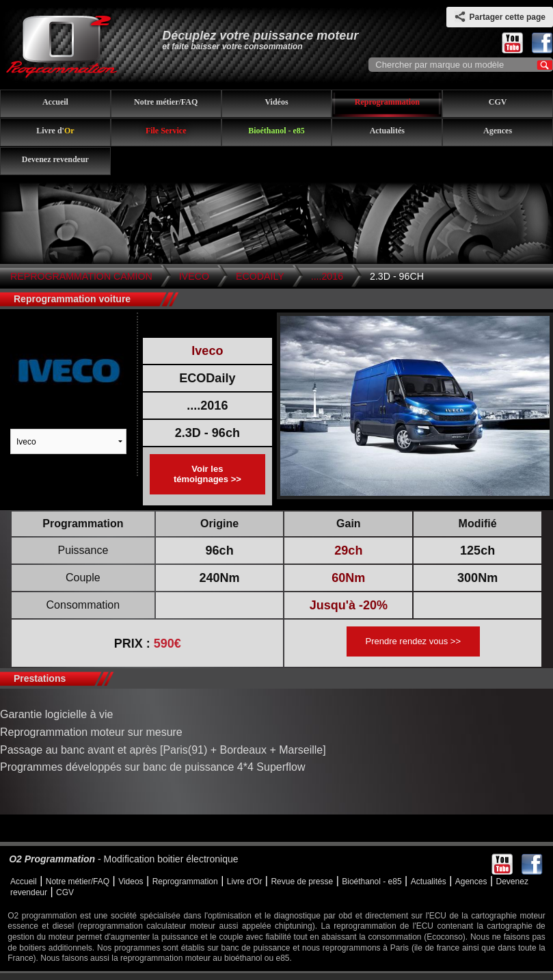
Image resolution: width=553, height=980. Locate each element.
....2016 (327, 276)
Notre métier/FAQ (166, 102)
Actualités (387, 131)
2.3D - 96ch (397, 276)
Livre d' (55, 131)
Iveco (194, 276)
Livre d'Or (245, 882)
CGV (498, 102)
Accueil (55, 102)
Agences (498, 131)
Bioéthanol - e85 (276, 131)
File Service (166, 131)
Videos (131, 882)
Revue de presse (302, 882)
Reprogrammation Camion (81, 276)
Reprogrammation (387, 102)
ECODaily (260, 276)
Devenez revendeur (55, 159)
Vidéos (276, 102)
